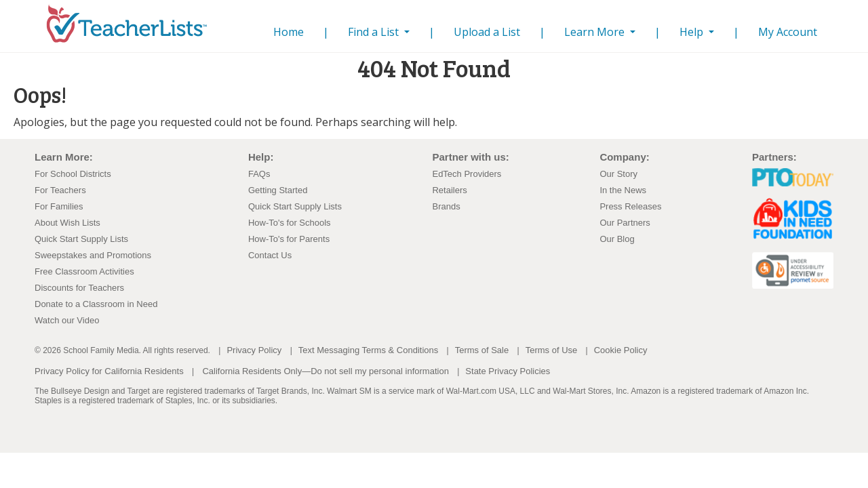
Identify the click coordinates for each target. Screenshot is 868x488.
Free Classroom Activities (84, 271)
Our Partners (625, 223)
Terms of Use (552, 350)
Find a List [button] (375, 32)
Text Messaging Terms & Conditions (368, 350)
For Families (59, 206)
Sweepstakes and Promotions (93, 255)
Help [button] (693, 32)
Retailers (449, 190)
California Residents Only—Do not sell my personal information (325, 371)
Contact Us (270, 255)
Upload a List (487, 32)
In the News (623, 190)
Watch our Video (67, 320)
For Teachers (60, 190)
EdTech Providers (467, 174)
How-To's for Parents (289, 239)
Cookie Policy (621, 350)
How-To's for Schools (290, 223)
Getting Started (278, 190)
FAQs (259, 174)
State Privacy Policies (508, 371)
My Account (788, 32)
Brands (446, 206)
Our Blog (617, 239)
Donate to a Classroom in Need (96, 304)
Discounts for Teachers (79, 288)
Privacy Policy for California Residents (109, 371)
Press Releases (630, 206)
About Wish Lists (67, 223)
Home (291, 32)
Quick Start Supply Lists (81, 239)
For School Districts (73, 174)
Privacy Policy (254, 350)
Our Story (618, 174)
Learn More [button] (596, 32)
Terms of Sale (482, 350)
